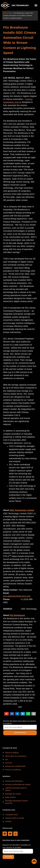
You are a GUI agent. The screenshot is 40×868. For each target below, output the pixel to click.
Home (5, 13)
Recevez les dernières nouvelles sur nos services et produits (17, 846)
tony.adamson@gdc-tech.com (17, 596)
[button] (36, 5)
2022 (11, 13)
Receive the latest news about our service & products (20, 722)
